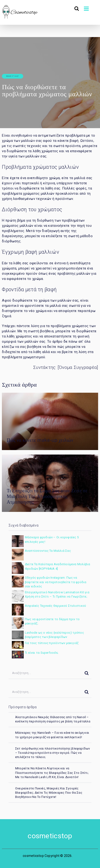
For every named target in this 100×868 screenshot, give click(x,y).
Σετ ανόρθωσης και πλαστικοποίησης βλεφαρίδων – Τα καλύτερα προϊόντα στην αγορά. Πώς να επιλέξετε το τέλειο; (53, 753)
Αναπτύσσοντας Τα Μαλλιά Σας (48, 551)
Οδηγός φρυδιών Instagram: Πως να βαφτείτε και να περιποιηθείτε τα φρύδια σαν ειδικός (56, 582)
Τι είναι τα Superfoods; (42, 653)
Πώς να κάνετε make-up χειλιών (40, 440)
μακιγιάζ (13, 76)
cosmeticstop (50, 836)
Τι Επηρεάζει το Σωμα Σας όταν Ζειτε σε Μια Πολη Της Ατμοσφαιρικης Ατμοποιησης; (47, 496)
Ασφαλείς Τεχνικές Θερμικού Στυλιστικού (55, 606)
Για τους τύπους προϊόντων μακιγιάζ (52, 643)
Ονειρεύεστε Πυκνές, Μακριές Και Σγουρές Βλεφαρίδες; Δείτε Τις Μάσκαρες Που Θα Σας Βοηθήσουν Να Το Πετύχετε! (49, 793)
